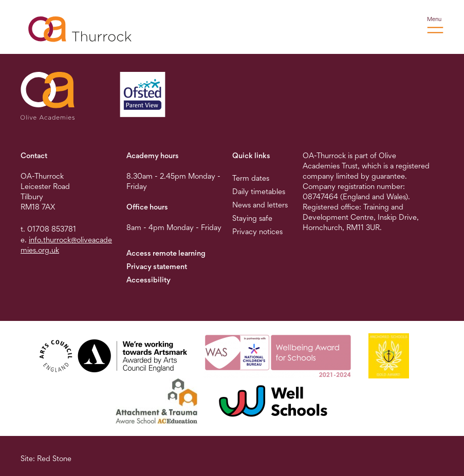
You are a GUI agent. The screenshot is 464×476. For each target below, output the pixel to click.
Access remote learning (166, 253)
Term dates (251, 178)
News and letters (260, 205)
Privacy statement (157, 266)
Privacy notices (257, 231)
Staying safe (252, 218)
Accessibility (149, 280)
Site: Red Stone (46, 458)
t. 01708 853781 (48, 229)
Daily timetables (259, 191)
